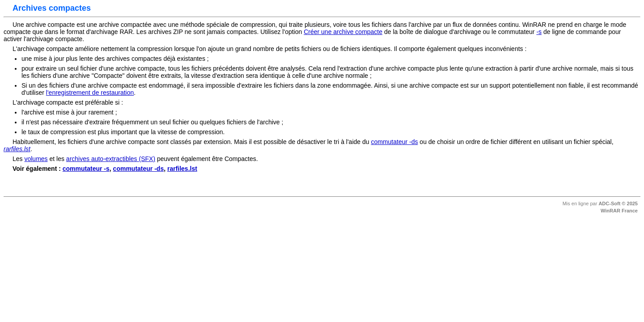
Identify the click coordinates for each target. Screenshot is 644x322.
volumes (36, 159)
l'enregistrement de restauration (90, 93)
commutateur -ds (394, 142)
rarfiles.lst (182, 169)
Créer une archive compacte (343, 32)
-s (539, 32)
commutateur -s (86, 169)
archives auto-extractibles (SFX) (111, 159)
